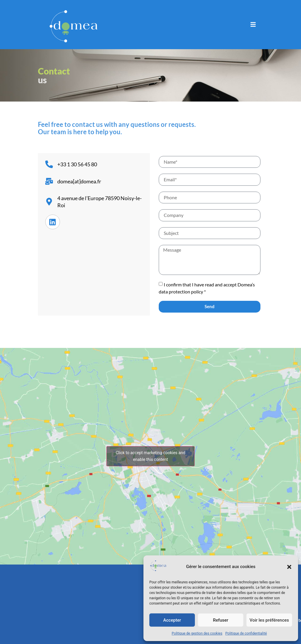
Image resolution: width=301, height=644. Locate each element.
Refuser (220, 620)
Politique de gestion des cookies (197, 633)
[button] (289, 567)
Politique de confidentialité (246, 633)
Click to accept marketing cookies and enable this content (151, 456)
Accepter (172, 620)
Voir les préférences (269, 620)
